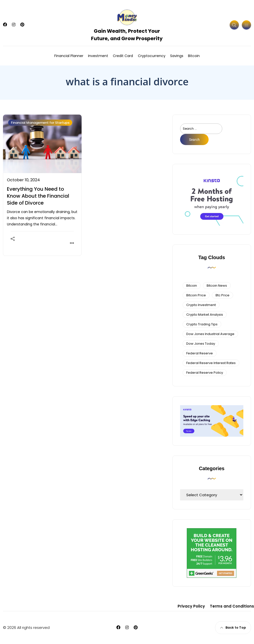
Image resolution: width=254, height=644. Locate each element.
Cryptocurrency (152, 56)
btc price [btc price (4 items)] (222, 295)
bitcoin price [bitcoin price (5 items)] (196, 295)
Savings (177, 56)
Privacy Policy (191, 606)
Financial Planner (69, 56)
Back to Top (233, 628)
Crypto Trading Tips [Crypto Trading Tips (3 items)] (202, 324)
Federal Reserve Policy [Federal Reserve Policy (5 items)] (205, 373)
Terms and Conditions (232, 606)
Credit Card (123, 56)
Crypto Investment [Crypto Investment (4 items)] (201, 305)
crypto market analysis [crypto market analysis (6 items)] (205, 315)
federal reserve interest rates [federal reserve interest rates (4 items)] (211, 363)
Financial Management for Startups (40, 123)
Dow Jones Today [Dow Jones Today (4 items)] (201, 344)
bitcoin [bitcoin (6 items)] (192, 286)
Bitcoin (194, 56)
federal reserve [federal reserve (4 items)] (200, 353)
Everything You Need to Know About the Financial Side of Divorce (38, 196)
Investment (98, 56)
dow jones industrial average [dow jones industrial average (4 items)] (210, 334)
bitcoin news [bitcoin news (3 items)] (217, 286)
